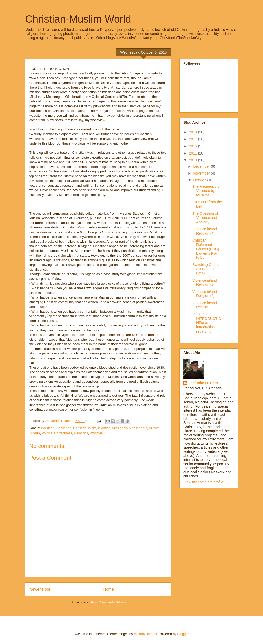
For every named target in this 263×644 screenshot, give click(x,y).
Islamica (104, 428)
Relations (81, 433)
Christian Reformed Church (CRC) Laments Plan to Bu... (206, 249)
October (200, 180)
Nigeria (35, 433)
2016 (194, 146)
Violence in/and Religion (205, 305)
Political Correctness (57, 433)
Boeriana (48, 428)
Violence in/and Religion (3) (205, 282)
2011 (194, 153)
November (202, 173)
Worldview (98, 433)
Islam (92, 428)
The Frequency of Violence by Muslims (206, 191)
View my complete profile (203, 482)
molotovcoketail (145, 634)
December (202, 166)
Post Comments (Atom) (108, 602)
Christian (80, 428)
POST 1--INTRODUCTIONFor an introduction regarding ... (207, 323)
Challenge (64, 428)
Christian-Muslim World (78, 19)
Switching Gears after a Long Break (205, 269)
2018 (194, 132)
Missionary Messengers (130, 428)
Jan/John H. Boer (203, 383)
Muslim (154, 428)
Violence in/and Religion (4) (205, 231)
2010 (194, 160)
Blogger (183, 634)
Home (109, 589)
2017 (194, 139)
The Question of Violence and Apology (205, 218)
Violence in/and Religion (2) (205, 294)
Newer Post (40, 589)
